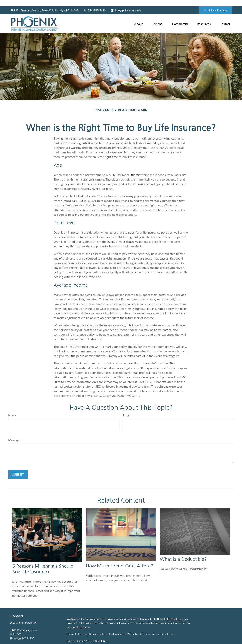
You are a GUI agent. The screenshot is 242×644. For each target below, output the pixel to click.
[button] (139, 17)
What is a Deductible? (183, 553)
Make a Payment (215, 4)
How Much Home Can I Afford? (120, 559)
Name (12, 409)
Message (14, 433)
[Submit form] (18, 468)
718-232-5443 (95, 4)
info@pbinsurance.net (126, 4)
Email (127, 409)
